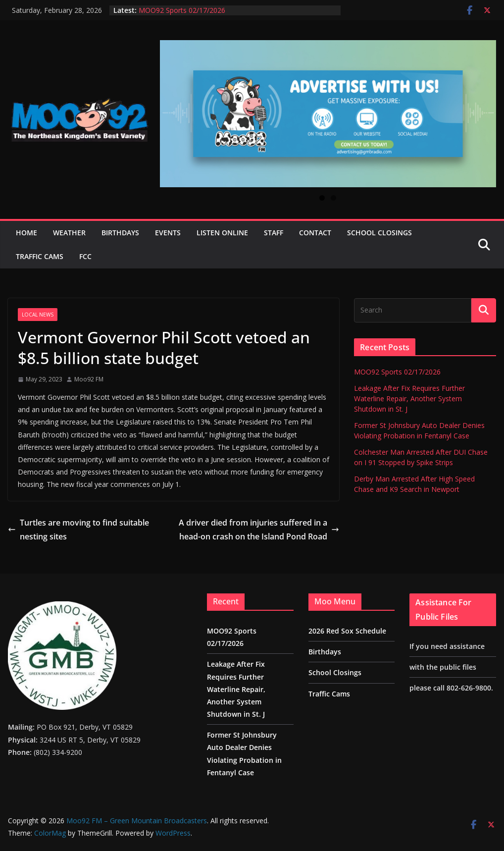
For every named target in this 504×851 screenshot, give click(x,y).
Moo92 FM (89, 379)
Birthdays (120, 233)
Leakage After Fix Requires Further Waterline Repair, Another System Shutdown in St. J (409, 399)
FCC (85, 256)
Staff (274, 233)
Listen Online (222, 233)
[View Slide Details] (328, 114)
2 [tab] (333, 198)
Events (168, 233)
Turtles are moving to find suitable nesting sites (78, 530)
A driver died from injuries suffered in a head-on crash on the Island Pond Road (259, 530)
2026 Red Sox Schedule (347, 631)
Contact (315, 233)
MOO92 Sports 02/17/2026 (182, 10)
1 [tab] (322, 198)
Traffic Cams (40, 256)
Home (26, 233)
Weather (69, 233)
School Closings (379, 233)
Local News (38, 315)
